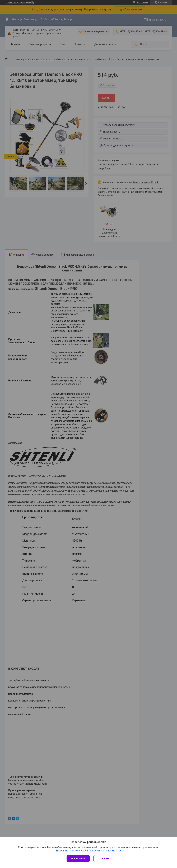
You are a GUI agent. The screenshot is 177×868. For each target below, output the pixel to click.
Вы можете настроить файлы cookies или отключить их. (87, 851)
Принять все (78, 858)
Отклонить (104, 858)
